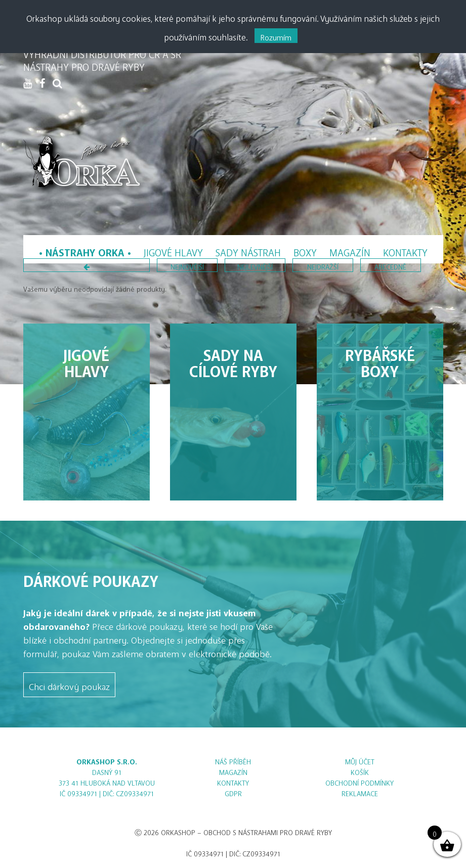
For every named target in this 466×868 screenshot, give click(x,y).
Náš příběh (233, 760)
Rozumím (276, 35)
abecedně (390, 265)
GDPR (233, 792)
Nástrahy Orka (85, 250)
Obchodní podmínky (359, 781)
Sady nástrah (248, 250)
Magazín (350, 250)
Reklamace (360, 792)
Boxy (305, 250)
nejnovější (187, 265)
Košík (360, 771)
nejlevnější (255, 265)
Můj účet (360, 760)
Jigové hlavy (173, 250)
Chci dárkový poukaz (69, 684)
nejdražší (323, 265)
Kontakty (405, 250)
